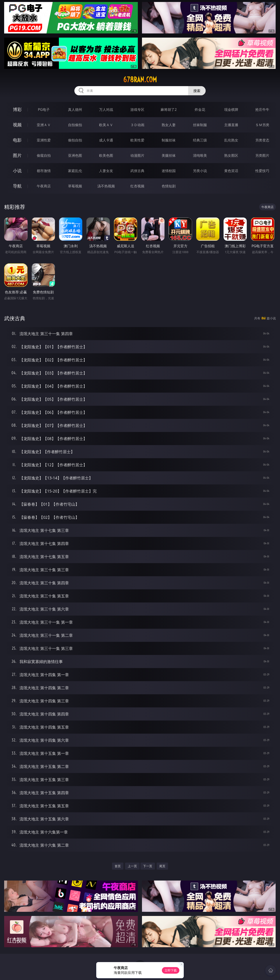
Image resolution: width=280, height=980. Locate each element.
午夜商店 (44, 186)
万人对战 (106, 110)
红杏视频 (137, 186)
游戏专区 (137, 110)
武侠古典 (137, 171)
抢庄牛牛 (262, 110)
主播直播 (231, 125)
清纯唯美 (200, 155)
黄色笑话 (231, 171)
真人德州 (75, 110)
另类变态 (262, 140)
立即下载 (171, 970)
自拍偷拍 (75, 125)
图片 (17, 155)
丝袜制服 (200, 125)
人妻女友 (106, 171)
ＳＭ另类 (262, 125)
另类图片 (262, 155)
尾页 (162, 866)
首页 (118, 866)
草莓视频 (75, 186)
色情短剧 (169, 186)
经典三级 (200, 140)
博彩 (17, 109)
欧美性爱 (137, 140)
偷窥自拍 (44, 155)
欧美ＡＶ (106, 125)
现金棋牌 (231, 110)
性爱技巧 (262, 171)
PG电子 (44, 110)
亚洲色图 (75, 155)
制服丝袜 (169, 140)
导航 (17, 186)
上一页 (132, 866)
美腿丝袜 (169, 155)
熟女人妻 (169, 125)
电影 (17, 140)
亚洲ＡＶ (44, 125)
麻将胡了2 (169, 110)
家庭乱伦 (75, 171)
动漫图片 (137, 155)
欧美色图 (106, 155)
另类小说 (200, 171)
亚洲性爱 (44, 140)
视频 (17, 125)
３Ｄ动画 (137, 125)
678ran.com (140, 80)
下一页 (148, 866)
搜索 (197, 91)
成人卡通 (106, 140)
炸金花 (200, 110)
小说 (17, 171)
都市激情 (44, 171)
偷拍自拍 (75, 140)
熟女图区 (231, 155)
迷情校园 (169, 171)
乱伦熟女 (231, 140)
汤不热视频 (106, 186)
